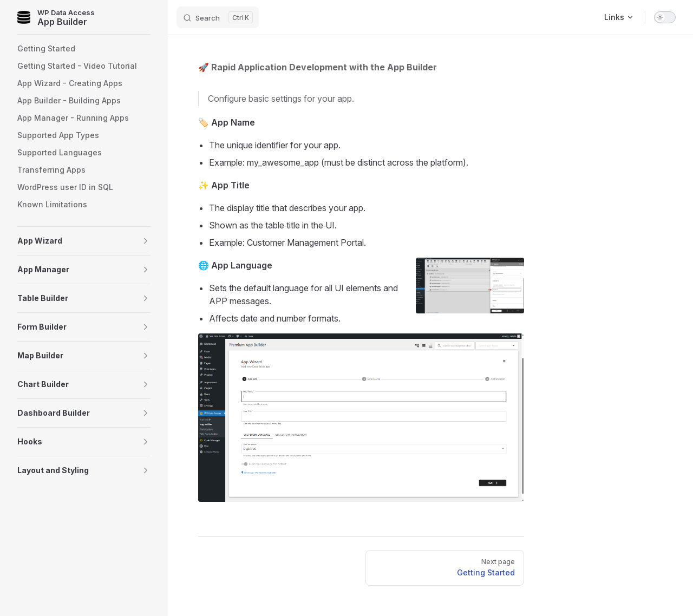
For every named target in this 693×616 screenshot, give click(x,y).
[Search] (218, 17)
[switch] (665, 17)
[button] (84, 241)
